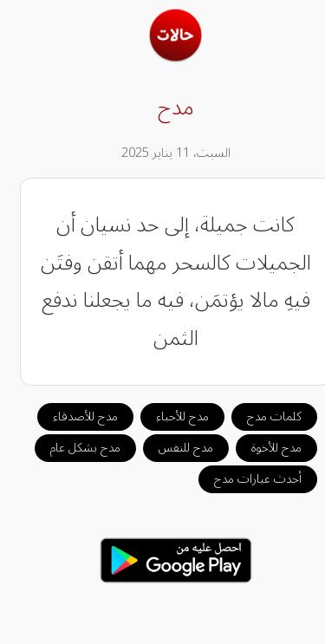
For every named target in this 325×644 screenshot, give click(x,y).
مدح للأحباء (169, 416)
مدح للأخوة (263, 448)
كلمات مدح (261, 416)
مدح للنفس (173, 448)
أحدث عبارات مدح (245, 479)
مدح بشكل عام (72, 448)
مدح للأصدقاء (72, 416)
